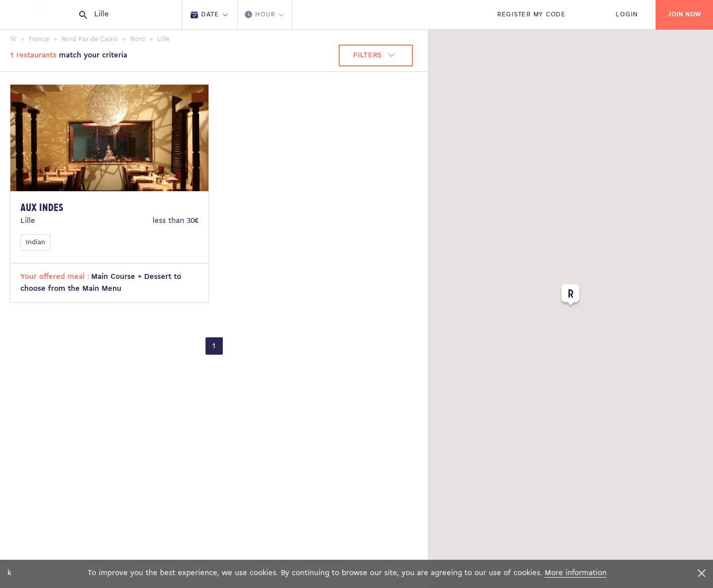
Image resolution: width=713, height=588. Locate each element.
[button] (570, 297)
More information (576, 573)
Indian (35, 242)
